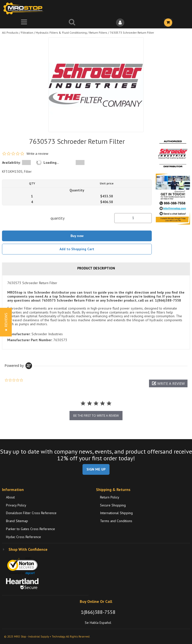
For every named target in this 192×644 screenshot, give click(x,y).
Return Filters (98, 33)
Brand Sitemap (17, 521)
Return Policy (110, 497)
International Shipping (116, 513)
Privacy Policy (16, 505)
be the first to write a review (96, 416)
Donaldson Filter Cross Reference (31, 513)
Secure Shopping (113, 505)
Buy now (77, 236)
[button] (168, 383)
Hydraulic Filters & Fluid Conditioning (61, 33)
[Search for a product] (72, 23)
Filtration (27, 33)
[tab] (96, 312)
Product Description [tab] (96, 268)
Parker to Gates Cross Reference (30, 529)
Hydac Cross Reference (23, 537)
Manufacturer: (19, 334)
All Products (10, 33)
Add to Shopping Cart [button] (77, 249)
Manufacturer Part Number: (30, 340)
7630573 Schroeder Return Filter (132, 33)
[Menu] (24, 23)
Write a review (37, 154)
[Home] (24, 8)
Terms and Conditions (116, 521)
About (10, 497)
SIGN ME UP (96, 469)
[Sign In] (120, 23)
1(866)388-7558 (98, 612)
